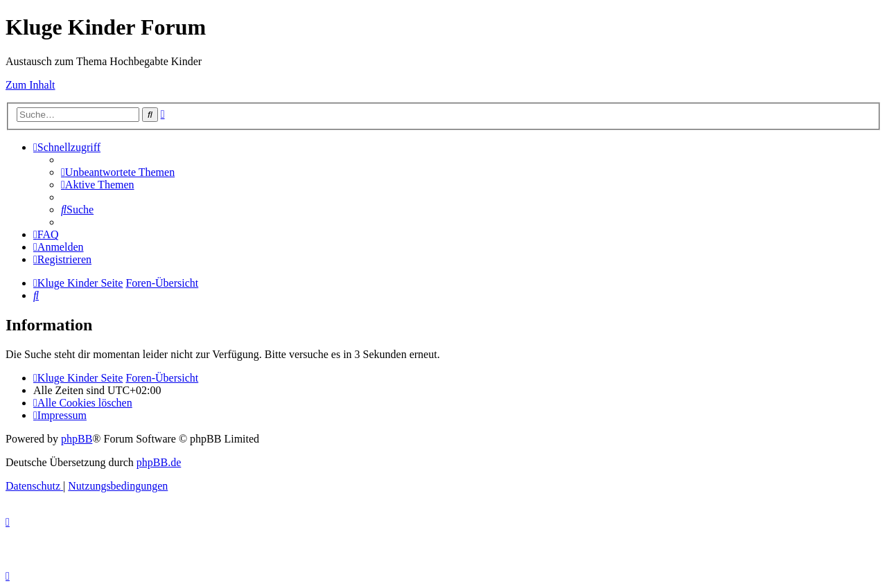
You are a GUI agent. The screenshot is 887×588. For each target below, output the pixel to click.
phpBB (77, 439)
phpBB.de (159, 462)
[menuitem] (118, 172)
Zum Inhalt (30, 85)
